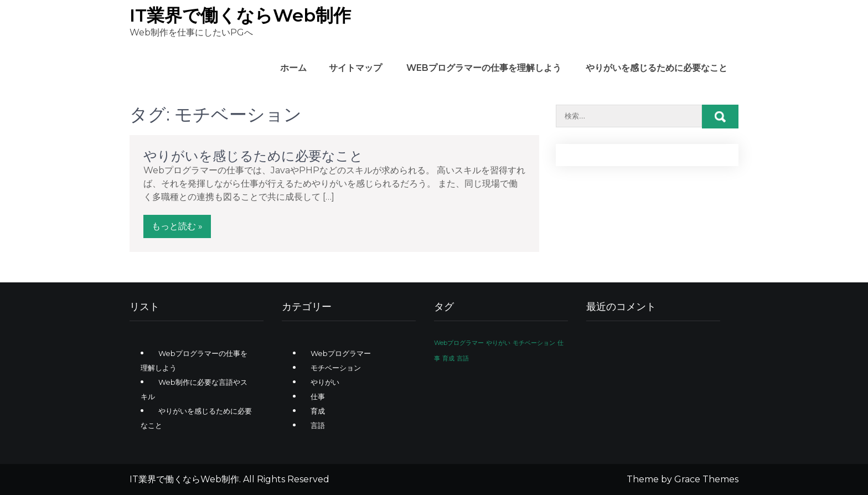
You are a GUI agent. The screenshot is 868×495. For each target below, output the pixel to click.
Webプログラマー (341, 353)
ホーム (293, 68)
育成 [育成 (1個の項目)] (448, 359)
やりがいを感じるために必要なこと (657, 68)
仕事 (318, 396)
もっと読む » (177, 226)
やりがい (325, 382)
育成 (318, 411)
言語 (318, 425)
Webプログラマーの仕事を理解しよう (484, 68)
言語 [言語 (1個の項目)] (463, 359)
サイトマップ (355, 68)
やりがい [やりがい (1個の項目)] (498, 343)
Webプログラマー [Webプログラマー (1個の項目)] (459, 343)
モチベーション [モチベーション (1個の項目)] (534, 343)
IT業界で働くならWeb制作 (240, 15)
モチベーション (336, 368)
